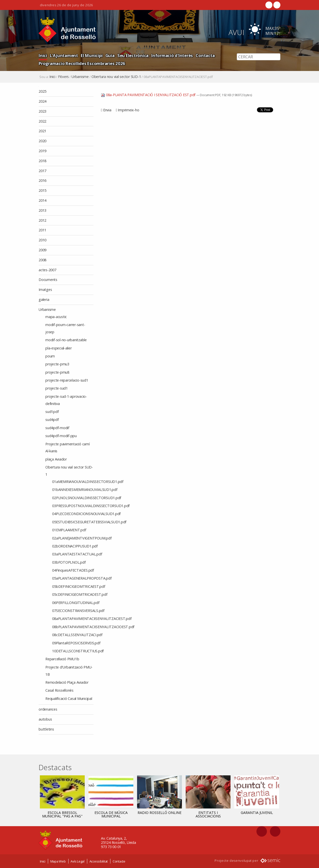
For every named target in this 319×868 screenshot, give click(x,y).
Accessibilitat (99, 861)
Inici (43, 55)
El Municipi (92, 55)
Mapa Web (58, 861)
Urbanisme (80, 77)
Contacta (205, 55)
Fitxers (63, 77)
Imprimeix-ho (128, 110)
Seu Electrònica (133, 55)
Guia (110, 55)
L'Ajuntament (64, 55)
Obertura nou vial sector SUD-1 (116, 77)
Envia (107, 110)
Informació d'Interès (172, 55)
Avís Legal (78, 861)
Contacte (119, 861)
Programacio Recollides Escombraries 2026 (82, 63)
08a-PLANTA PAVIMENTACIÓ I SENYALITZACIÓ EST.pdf (149, 95)
